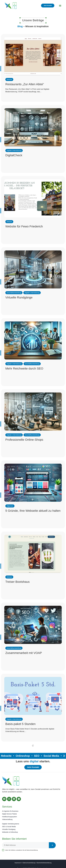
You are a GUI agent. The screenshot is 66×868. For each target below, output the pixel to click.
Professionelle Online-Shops (24, 440)
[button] (60, 6)
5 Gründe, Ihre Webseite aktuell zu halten (33, 511)
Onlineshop (23, 756)
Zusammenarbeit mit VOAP (24, 653)
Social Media (52, 756)
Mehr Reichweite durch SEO (24, 368)
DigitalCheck (14, 155)
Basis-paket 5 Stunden (20, 724)
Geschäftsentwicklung (14, 293)
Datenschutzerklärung (32, 850)
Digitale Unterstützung (14, 151)
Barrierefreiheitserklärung (44, 863)
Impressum (18, 863)
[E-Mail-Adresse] (25, 845)
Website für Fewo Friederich (24, 226)
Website (9, 79)
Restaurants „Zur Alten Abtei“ (25, 84)
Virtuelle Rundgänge (19, 297)
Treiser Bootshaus (17, 582)
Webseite (6, 756)
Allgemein (10, 506)
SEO (37, 756)
